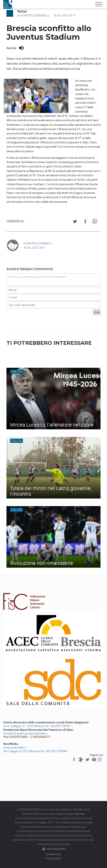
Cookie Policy (53, 854)
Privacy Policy (53, 858)
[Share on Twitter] (75, 222)
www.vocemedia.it (15, 748)
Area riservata (53, 849)
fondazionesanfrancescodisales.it (25, 733)
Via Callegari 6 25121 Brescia (21, 751)
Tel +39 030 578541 (58, 726)
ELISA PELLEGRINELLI (38, 243)
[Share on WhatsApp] (96, 222)
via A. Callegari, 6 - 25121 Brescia (24, 726)
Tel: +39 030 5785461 (54, 751)
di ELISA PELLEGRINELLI (33, 16)
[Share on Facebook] (85, 222)
